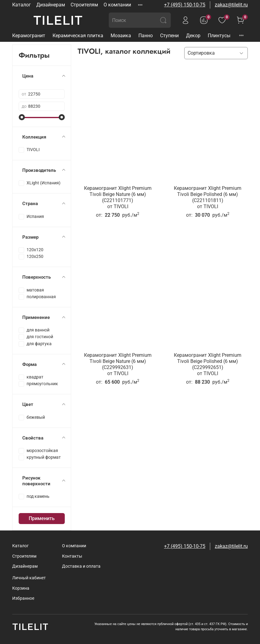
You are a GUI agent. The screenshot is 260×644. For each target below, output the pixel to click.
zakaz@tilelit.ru (231, 5)
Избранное (23, 598)
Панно (146, 36)
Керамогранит (29, 36)
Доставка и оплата (81, 566)
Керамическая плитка (78, 36)
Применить (42, 518)
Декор (193, 36)
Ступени (169, 36)
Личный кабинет (29, 578)
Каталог (22, 5)
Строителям (84, 5)
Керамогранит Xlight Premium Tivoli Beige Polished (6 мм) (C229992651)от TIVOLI (208, 364)
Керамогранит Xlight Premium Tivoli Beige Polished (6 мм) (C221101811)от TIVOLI (208, 197)
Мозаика (121, 36)
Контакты (72, 556)
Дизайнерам (51, 5)
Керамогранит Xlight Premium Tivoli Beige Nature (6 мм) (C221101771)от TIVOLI (118, 197)
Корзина (21, 588)
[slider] (22, 117)
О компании (117, 5)
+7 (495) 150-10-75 (185, 5)
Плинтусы (219, 36)
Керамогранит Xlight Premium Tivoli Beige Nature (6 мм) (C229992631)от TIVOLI (118, 364)
